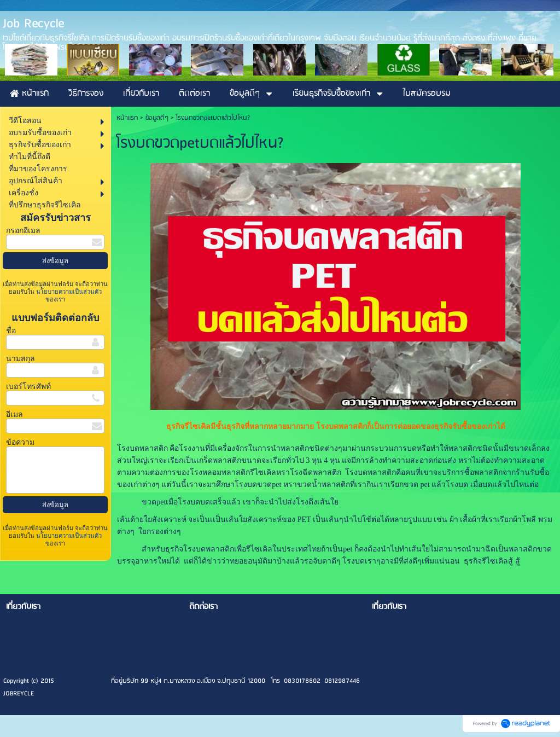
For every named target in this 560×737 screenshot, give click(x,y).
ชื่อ (11, 331)
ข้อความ (20, 442)
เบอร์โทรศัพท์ (28, 387)
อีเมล (14, 414)
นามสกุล (21, 359)
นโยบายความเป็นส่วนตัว (68, 292)
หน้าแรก (127, 118)
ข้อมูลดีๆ (157, 118)
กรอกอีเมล (23, 231)
